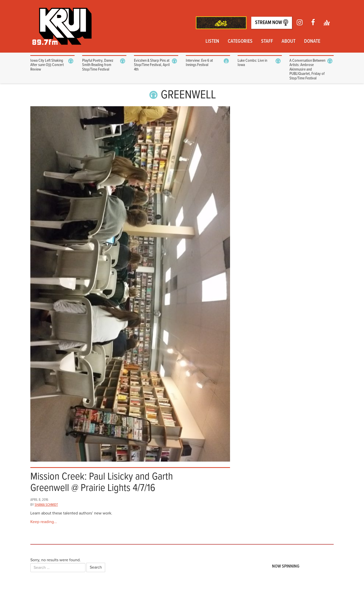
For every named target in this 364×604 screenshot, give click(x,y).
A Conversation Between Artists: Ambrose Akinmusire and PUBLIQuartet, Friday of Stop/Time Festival (307, 69)
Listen (212, 41)
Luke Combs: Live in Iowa (252, 63)
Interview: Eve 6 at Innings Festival (199, 63)
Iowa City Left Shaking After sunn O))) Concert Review (47, 65)
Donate (312, 41)
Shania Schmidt (46, 505)
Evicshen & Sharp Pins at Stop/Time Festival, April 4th (152, 65)
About (289, 41)
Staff (267, 41)
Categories (240, 41)
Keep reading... (44, 522)
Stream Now (272, 23)
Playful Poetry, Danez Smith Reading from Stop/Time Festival (98, 65)
